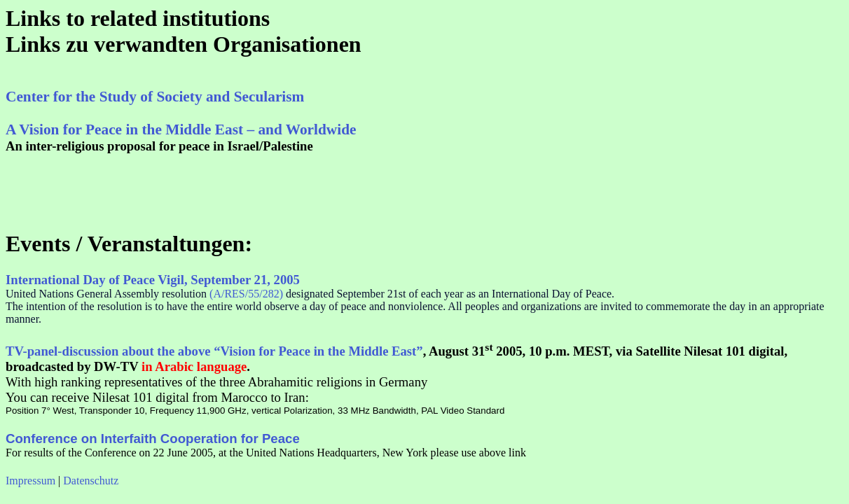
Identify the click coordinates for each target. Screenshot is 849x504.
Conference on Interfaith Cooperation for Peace (153, 439)
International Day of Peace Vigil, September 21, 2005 (153, 280)
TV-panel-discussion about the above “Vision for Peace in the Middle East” (214, 351)
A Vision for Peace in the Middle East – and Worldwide (181, 129)
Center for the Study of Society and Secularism (155, 97)
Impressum (30, 481)
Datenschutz (91, 481)
